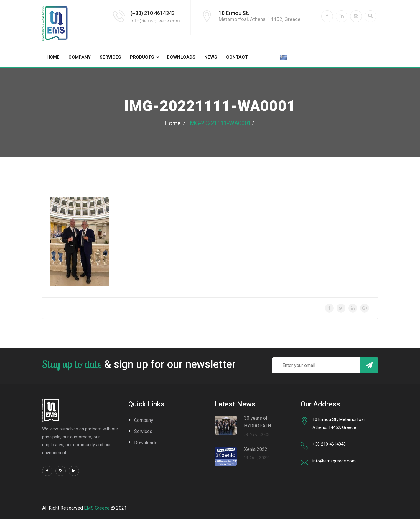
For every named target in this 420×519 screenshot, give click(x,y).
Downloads (181, 57)
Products (142, 57)
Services (110, 57)
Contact (237, 57)
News (211, 57)
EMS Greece (97, 508)
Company (80, 57)
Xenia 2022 (256, 449)
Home (53, 57)
